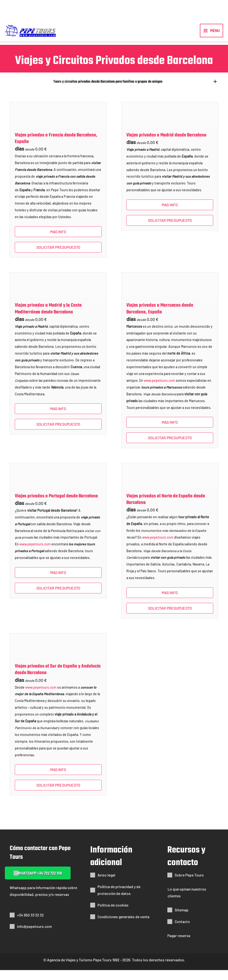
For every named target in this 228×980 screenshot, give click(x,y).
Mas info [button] (58, 242)
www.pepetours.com (159, 390)
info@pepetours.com (34, 936)
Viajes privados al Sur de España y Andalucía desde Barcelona (58, 679)
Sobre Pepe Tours (189, 885)
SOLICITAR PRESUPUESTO (58, 257)
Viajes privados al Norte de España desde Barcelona (166, 509)
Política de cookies (113, 915)
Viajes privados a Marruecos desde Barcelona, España (160, 319)
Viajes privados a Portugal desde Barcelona (56, 506)
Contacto (182, 931)
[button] (113, 91)
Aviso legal (106, 885)
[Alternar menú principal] (212, 35)
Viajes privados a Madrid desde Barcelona (166, 145)
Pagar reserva (179, 945)
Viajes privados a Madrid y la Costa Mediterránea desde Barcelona (48, 319)
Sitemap (182, 920)
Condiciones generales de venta (123, 927)
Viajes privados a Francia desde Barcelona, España (56, 148)
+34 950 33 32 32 (30, 925)
